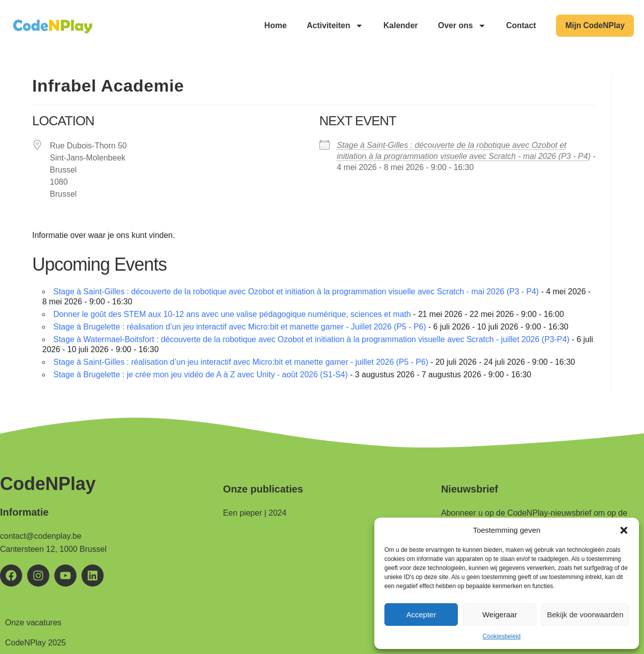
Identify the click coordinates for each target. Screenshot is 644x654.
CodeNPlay (48, 484)
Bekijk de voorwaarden (585, 615)
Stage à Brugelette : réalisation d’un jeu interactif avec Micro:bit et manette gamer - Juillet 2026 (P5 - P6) (240, 327)
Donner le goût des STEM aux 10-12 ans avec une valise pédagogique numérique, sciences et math (232, 314)
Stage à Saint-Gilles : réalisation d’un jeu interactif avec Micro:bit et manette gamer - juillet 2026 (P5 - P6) (241, 362)
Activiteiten (332, 26)
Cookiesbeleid (501, 636)
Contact (518, 25)
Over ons (459, 26)
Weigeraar (500, 615)
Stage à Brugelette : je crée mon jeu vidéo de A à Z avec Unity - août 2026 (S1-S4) (200, 375)
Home (272, 25)
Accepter (421, 615)
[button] (624, 530)
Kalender (397, 25)
